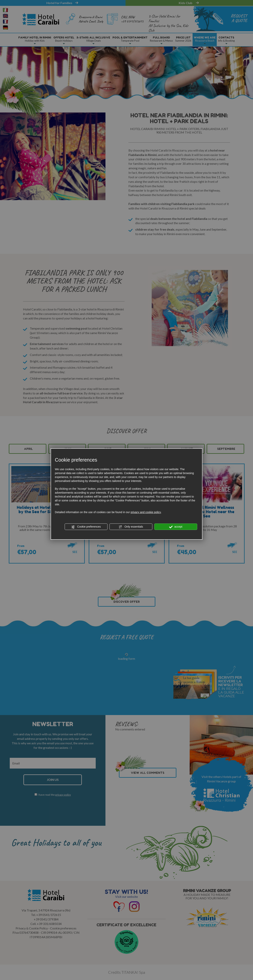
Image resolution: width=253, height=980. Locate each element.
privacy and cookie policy (146, 512)
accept (176, 527)
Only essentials (131, 527)
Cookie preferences (86, 527)
